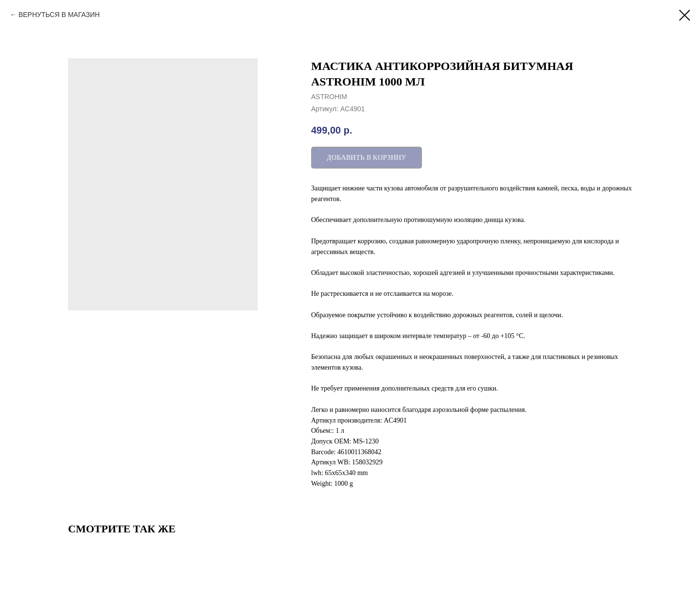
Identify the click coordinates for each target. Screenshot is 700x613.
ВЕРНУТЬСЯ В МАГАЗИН (59, 15)
